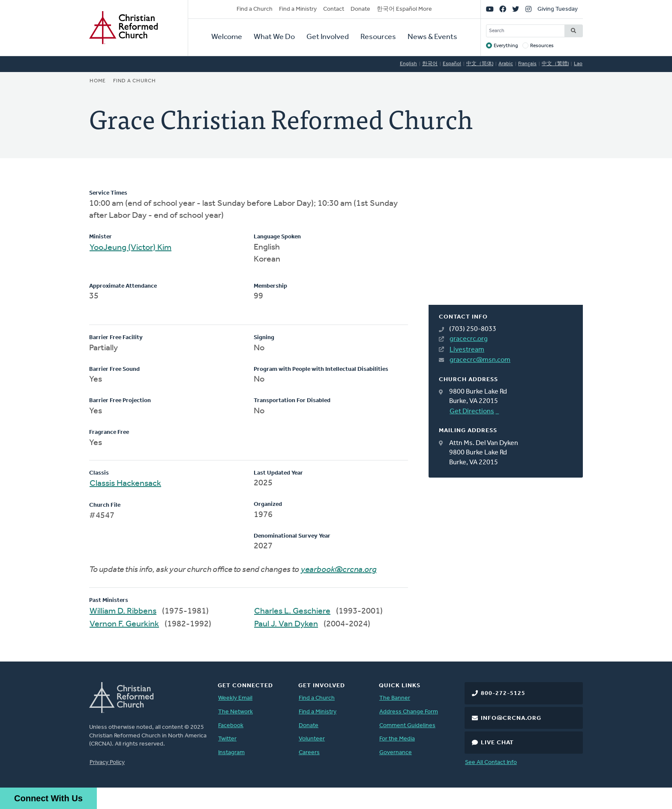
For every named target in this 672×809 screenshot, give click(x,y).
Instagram (231, 753)
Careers (309, 753)
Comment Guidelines (407, 726)
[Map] (506, 247)
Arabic (506, 64)
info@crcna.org (511, 718)
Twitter (227, 739)
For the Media (397, 739)
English (408, 64)
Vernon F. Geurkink (124, 624)
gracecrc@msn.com (480, 360)
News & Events (432, 37)
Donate (360, 9)
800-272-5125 (503, 693)
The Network (235, 712)
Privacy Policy (107, 762)
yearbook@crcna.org (339, 570)
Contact (334, 9)
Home (98, 81)
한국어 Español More (404, 9)
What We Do (274, 37)
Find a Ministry (298, 9)
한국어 (430, 64)
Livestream (467, 350)
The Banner (395, 698)
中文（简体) (480, 64)
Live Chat (497, 743)
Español (452, 64)
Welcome (227, 37)
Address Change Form (409, 712)
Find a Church (255, 9)
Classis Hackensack (125, 484)
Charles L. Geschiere (292, 611)
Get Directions (472, 412)
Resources (378, 37)
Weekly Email (235, 698)
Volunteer (312, 739)
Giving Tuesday (558, 9)
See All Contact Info (491, 762)
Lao (578, 64)
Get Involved (328, 37)
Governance (396, 753)
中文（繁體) (555, 64)
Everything (506, 46)
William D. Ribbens (123, 611)
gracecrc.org (469, 339)
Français (527, 64)
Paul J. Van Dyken (286, 624)
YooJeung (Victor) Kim (130, 248)
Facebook (231, 726)
